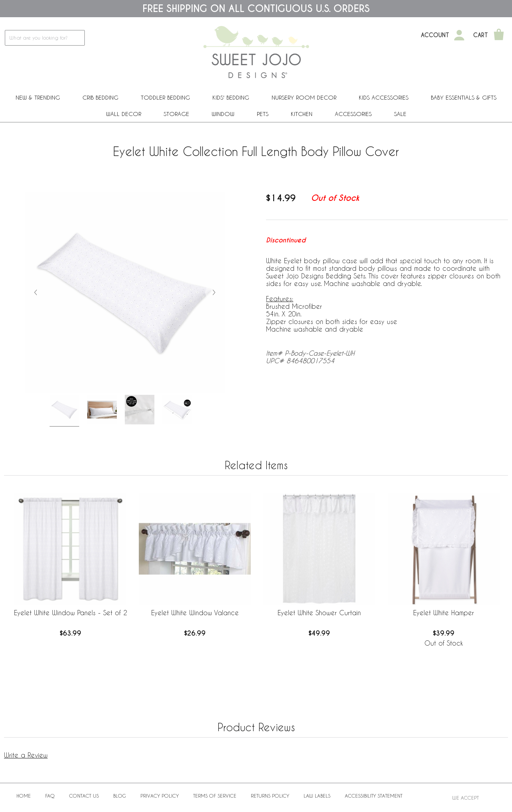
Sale (400, 114)
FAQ (50, 796)
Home (24, 796)
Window (223, 114)
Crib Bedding (100, 97)
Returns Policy (270, 796)
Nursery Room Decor (304, 97)
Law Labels (317, 796)
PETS (263, 114)
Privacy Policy (160, 796)
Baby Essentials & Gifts (464, 97)
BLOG (120, 796)
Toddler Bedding (165, 97)
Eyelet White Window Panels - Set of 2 (71, 613)
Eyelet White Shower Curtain (319, 613)
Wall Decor (124, 114)
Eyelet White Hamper (444, 613)
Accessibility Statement (374, 796)
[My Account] (459, 35)
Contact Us (84, 796)
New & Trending (38, 97)
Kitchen (302, 114)
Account (435, 35)
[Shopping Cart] (499, 35)
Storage (176, 114)
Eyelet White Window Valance (195, 613)
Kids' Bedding (231, 97)
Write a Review (26, 755)
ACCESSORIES (353, 114)
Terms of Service (215, 796)
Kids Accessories (384, 97)
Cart (481, 35)
